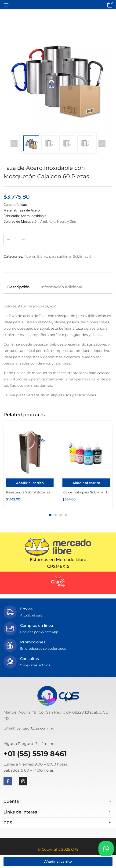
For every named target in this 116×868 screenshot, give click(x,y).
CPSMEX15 (58, 566)
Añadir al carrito (58, 861)
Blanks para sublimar (54, 256)
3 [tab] (61, 515)
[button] (109, 4)
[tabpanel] (30, 467)
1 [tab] (50, 515)
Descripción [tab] (18, 287)
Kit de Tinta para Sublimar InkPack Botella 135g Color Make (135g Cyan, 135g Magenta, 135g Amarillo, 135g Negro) (86, 492)
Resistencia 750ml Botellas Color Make (30, 492)
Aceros (30, 256)
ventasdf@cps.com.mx (35, 728)
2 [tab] (55, 515)
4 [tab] (66, 515)
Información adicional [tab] (61, 287)
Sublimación (83, 256)
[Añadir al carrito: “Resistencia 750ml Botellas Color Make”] (30, 483)
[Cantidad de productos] (16, 240)
